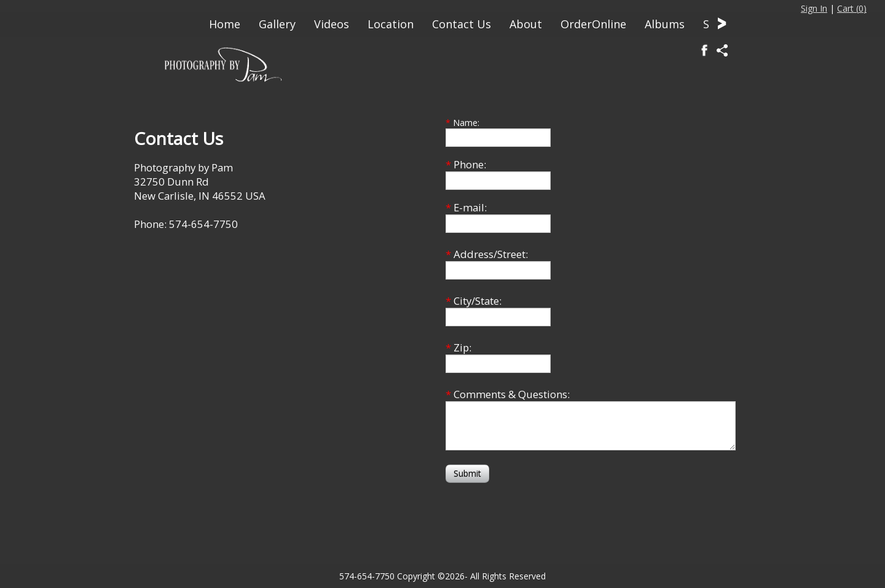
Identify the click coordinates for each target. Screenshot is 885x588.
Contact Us (462, 24)
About (526, 24)
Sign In (814, 8)
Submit (467, 473)
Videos (332, 24)
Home (225, 24)
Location (391, 24)
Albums (665, 24)
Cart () (852, 8)
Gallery (277, 24)
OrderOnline (593, 24)
